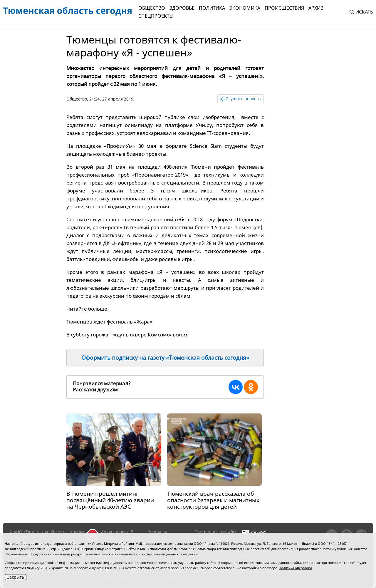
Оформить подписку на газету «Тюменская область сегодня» (165, 358)
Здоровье (182, 8)
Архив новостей (117, 532)
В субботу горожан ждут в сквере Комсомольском (127, 335)
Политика (212, 8)
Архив (316, 8)
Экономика (245, 8)
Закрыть (16, 577)
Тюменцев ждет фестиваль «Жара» (109, 322)
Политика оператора (295, 568)
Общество (152, 8)
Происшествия (284, 8)
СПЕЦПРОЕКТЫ (156, 16)
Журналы (157, 532)
